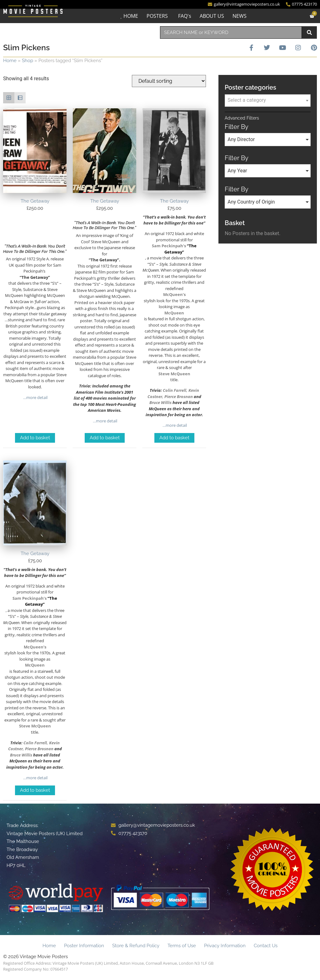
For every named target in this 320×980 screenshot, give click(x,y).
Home (10, 61)
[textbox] (268, 100)
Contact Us (266, 946)
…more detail (35, 397)
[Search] (309, 32)
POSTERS (157, 16)
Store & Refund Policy (136, 946)
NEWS (240, 16)
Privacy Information (225, 946)
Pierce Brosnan (179, 396)
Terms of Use (182, 946)
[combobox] (231, 32)
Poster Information (84, 946)
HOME (131, 16)
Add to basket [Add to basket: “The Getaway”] (35, 438)
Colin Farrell (175, 390)
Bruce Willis (160, 402)
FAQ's (185, 16)
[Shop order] (169, 81)
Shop (27, 61)
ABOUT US (212, 16)
